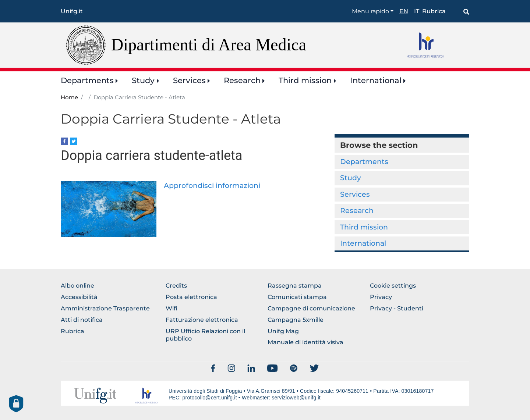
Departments (87, 80)
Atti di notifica (82, 320)
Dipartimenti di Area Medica (209, 45)
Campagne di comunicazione (311, 308)
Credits (176, 286)
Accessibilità (79, 297)
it (417, 11)
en (404, 11)
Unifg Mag (283, 331)
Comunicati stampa (297, 297)
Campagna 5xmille (296, 320)
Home (69, 97)
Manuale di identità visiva (305, 342)
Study (143, 80)
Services (189, 80)
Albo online (77, 286)
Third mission (305, 80)
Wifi (172, 308)
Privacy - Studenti (397, 308)
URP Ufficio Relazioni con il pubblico (205, 335)
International (376, 80)
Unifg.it (72, 11)
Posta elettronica (191, 297)
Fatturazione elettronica (202, 320)
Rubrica (434, 11)
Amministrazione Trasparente (105, 308)
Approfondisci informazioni (212, 186)
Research (242, 80)
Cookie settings (393, 286)
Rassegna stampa (295, 286)
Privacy (381, 297)
